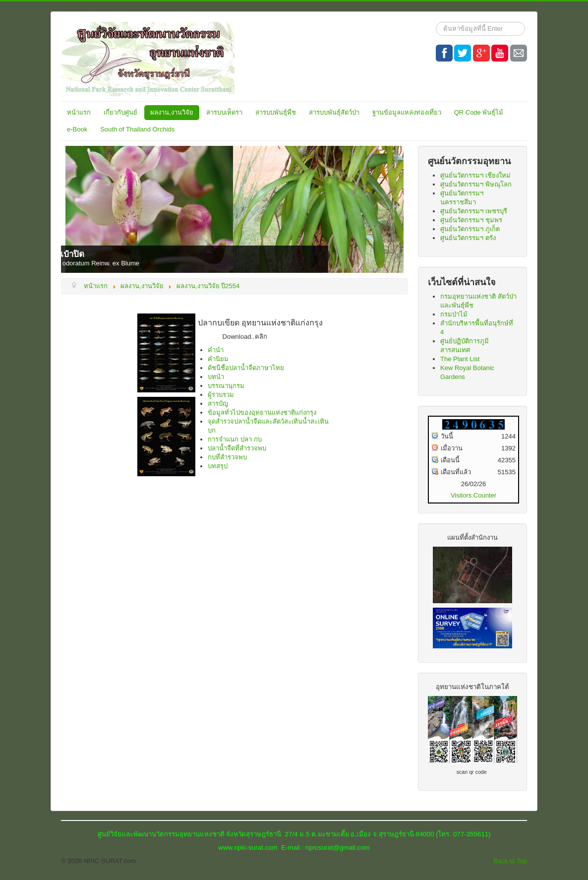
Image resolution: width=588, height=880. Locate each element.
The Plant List (460, 359)
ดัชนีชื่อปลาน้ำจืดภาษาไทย (246, 368)
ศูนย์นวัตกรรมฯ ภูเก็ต (470, 229)
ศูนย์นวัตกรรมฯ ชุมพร (471, 220)
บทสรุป (218, 466)
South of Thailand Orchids (137, 129)
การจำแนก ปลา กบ (235, 439)
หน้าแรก (79, 112)
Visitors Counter (473, 495)
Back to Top (510, 861)
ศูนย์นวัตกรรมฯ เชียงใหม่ (475, 175)
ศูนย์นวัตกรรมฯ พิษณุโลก (476, 184)
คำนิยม (218, 359)
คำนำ (216, 350)
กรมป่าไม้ (454, 314)
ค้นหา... (436, 22)
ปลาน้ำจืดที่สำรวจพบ (237, 448)
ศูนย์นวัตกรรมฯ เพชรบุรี (474, 211)
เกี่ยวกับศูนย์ (120, 112)
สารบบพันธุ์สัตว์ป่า (334, 112)
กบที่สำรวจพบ (227, 457)
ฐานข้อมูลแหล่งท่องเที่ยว (407, 112)
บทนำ (216, 377)
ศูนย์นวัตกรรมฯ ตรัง (468, 238)
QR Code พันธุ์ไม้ (479, 112)
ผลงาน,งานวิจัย (172, 112)
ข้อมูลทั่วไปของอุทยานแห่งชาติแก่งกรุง (262, 412)
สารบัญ (218, 404)
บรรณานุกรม (226, 386)
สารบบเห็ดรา (224, 112)
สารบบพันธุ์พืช (276, 112)
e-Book (77, 129)
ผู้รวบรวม (221, 395)
